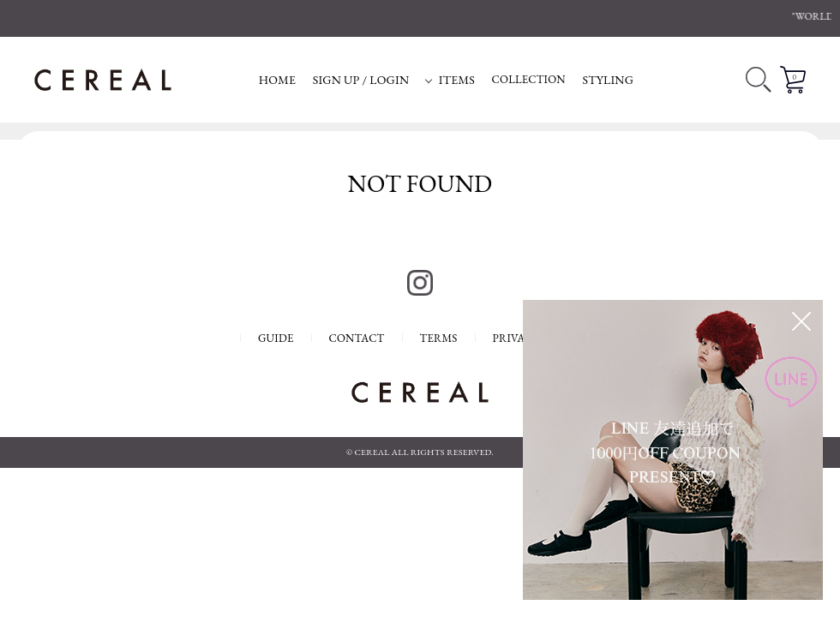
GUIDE (276, 338)
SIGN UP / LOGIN (361, 80)
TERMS (439, 338)
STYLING (608, 80)
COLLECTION (529, 79)
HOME (277, 80)
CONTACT (357, 338)
